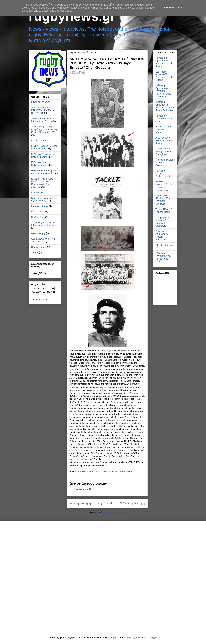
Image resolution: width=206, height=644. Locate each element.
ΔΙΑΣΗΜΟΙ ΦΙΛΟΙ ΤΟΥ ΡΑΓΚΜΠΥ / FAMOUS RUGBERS (105, 472)
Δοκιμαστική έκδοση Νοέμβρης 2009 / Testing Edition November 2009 (44, 129)
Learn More (168, 8)
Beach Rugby (38, 233)
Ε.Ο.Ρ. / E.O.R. (39, 140)
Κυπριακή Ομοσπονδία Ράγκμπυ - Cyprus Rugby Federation (165, 106)
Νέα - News (37, 212)
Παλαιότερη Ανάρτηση (132, 504)
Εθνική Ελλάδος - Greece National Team (44, 147)
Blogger (153, 637)
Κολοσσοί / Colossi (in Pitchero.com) (163, 173)
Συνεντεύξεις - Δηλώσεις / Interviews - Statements (44, 224)
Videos (35, 252)
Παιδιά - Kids (38, 217)
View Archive (41, 300)
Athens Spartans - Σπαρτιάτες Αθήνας (165, 129)
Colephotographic (132, 637)
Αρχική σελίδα (105, 504)
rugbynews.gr (72, 16)
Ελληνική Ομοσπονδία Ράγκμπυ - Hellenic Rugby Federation (163, 91)
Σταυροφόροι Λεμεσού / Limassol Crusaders (162, 222)
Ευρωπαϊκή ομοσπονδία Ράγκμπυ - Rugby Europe (165, 76)
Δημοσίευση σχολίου (83, 489)
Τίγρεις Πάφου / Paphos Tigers (164, 211)
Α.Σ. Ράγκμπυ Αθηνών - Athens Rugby (164, 141)
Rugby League (39, 247)
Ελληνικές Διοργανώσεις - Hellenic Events (44, 156)
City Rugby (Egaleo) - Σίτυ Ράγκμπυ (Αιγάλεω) (163, 199)
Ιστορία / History (40, 193)
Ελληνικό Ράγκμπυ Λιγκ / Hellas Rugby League (163, 257)
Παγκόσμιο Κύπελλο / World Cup (164, 119)
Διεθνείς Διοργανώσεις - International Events (43, 120)
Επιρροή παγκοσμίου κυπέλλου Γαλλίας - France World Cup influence (42, 183)
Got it (181, 8)
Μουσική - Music (40, 206)
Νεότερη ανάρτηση (80, 504)
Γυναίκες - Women (41, 102)
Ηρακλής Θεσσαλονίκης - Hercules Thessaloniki (164, 186)
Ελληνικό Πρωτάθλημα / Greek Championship (44, 172)
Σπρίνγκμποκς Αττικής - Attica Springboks (163, 151)
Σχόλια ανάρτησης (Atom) (114, 512)
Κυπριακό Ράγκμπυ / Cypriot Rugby (42, 199)
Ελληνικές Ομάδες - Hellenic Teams (41, 164)
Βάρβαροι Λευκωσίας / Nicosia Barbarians (162, 235)
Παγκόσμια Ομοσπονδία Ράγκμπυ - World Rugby (164, 62)
